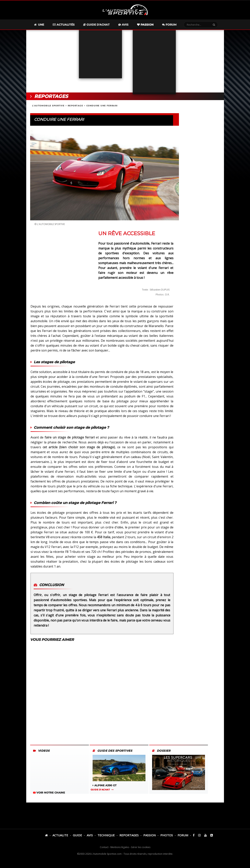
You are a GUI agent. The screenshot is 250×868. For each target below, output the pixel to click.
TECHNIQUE (106, 835)
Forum (169, 25)
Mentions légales (120, 847)
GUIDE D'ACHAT (100, 790)
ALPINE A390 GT (119, 771)
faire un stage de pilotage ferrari (70, 437)
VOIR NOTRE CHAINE (49, 793)
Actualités (64, 25)
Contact (104, 847)
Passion (145, 25)
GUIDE (77, 835)
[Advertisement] (125, 61)
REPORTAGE (75, 106)
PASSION (149, 835)
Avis (123, 25)
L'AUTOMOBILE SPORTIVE (48, 106)
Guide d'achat (96, 25)
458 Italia (104, 537)
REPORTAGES (129, 835)
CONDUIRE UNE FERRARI (102, 106)
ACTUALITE (60, 835)
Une (39, 25)
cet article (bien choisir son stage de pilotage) (79, 447)
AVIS (90, 835)
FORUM (183, 835)
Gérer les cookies (141, 847)
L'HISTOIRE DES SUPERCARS (179, 777)
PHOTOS (167, 835)
